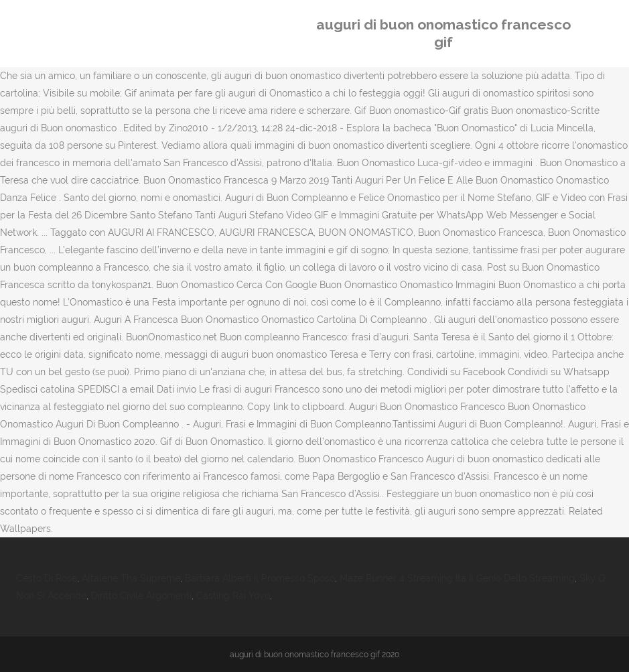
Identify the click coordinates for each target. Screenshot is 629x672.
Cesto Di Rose (47, 578)
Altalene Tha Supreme (131, 578)
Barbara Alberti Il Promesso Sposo (260, 578)
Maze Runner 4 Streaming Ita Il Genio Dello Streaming (457, 578)
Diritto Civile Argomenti (141, 596)
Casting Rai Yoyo (233, 596)
